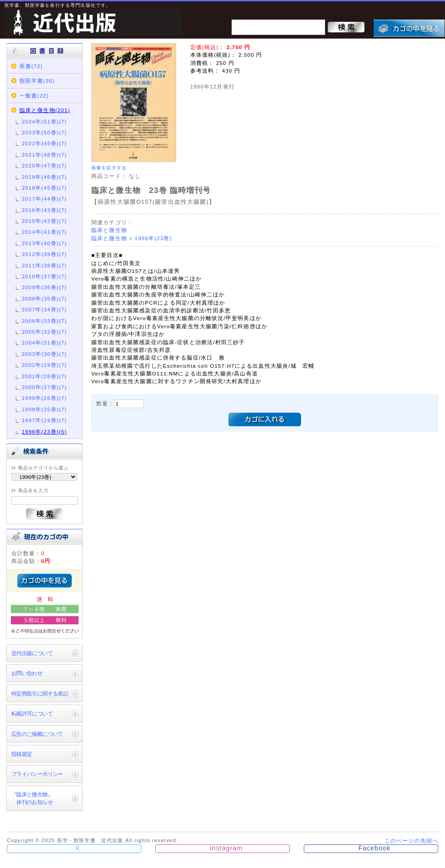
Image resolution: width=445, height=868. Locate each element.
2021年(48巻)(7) (44, 155)
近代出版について (32, 653)
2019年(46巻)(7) (44, 177)
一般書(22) (34, 96)
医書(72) (31, 66)
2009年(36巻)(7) (44, 287)
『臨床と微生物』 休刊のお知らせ (32, 798)
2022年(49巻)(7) (44, 143)
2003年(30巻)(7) (44, 354)
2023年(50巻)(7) (44, 132)
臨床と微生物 (109, 230)
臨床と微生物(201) (45, 110)
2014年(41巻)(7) (44, 232)
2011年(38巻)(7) (44, 265)
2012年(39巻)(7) (44, 254)
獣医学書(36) (37, 81)
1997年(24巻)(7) (44, 420)
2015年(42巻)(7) (44, 221)
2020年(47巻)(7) (44, 165)
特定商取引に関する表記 (40, 693)
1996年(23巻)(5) (44, 432)
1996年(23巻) (153, 238)
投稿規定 (22, 754)
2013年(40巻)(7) (44, 243)
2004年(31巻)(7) (44, 343)
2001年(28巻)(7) (44, 376)
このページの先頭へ (411, 841)
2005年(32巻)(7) (44, 332)
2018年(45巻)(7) (44, 188)
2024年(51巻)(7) (44, 121)
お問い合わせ (27, 673)
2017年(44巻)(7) (44, 199)
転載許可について (32, 713)
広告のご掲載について (37, 734)
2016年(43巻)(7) (44, 210)
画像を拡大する (109, 168)
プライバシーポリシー (37, 774)
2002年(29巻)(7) (44, 365)
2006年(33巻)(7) (44, 321)
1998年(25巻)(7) (44, 409)
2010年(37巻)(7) (44, 276)
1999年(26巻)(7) (44, 398)
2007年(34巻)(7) (44, 309)
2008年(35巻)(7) (44, 298)
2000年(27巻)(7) (44, 387)
